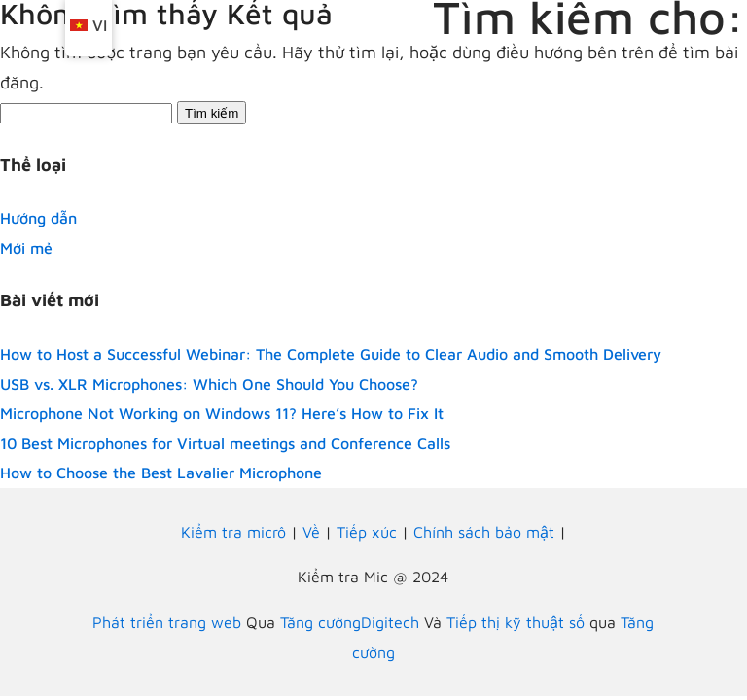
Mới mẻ (26, 248)
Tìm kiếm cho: (588, 17)
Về (311, 532)
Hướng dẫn (38, 218)
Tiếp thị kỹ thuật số (516, 622)
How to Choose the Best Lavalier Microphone (161, 472)
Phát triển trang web (167, 622)
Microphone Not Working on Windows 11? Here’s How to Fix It (222, 413)
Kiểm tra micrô (233, 532)
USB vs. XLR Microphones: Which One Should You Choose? (209, 384)
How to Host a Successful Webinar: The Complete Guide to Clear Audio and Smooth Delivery (331, 354)
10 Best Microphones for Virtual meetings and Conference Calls (225, 443)
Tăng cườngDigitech (350, 622)
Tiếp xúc (367, 532)
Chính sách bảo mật (484, 532)
